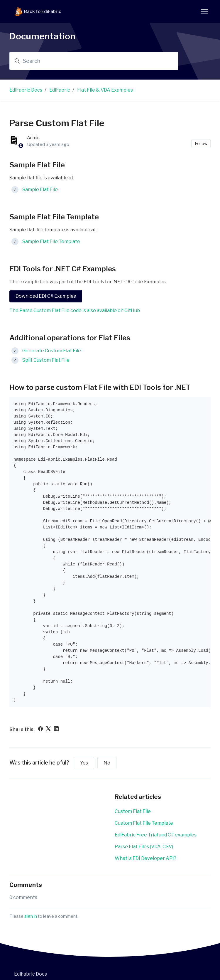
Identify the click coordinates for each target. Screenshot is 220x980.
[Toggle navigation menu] (204, 12)
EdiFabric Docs (26, 90)
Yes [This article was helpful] (84, 763)
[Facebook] (40, 729)
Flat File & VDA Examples (105, 90)
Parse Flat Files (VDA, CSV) (144, 847)
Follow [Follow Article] (201, 143)
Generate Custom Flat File (52, 351)
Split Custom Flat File (46, 360)
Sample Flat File (40, 190)
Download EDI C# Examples (46, 296)
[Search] (94, 61)
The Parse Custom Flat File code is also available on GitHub (75, 310)
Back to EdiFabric (38, 12)
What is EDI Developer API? (145, 858)
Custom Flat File (133, 811)
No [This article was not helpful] (107, 763)
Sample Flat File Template (51, 241)
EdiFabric (60, 90)
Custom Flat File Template (144, 823)
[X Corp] (48, 729)
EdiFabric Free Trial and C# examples (156, 835)
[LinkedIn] (56, 729)
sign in (31, 916)
